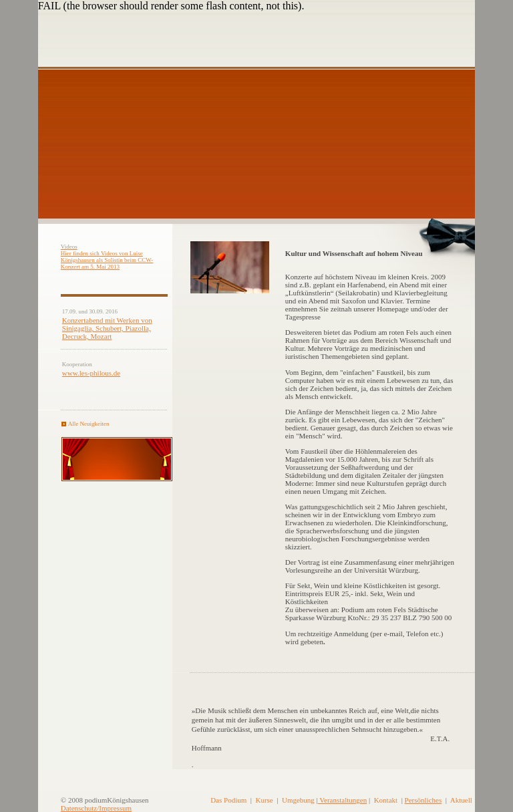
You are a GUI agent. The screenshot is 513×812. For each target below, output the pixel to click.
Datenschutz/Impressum (96, 808)
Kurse (264, 800)
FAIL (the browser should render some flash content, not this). (171, 6)
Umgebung (298, 800)
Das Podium (228, 800)
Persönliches (423, 800)
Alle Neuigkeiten (89, 424)
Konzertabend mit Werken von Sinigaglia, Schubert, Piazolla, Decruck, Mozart (107, 328)
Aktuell (461, 800)
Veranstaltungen (342, 800)
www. (71, 373)
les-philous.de (100, 373)
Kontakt (386, 800)
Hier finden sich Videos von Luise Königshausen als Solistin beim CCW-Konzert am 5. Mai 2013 (107, 260)
